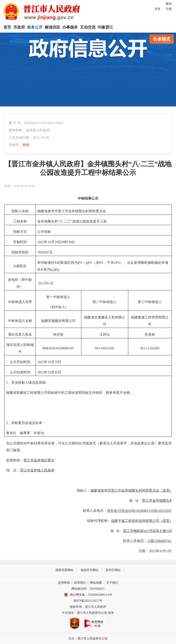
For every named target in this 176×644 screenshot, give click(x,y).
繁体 (169, 4)
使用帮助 (64, 583)
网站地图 (96, 583)
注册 (169, 9)
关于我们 (112, 583)
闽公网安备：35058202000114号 (88, 595)
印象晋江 (105, 27)
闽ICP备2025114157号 (88, 601)
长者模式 (162, 39)
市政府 (19, 27)
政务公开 (35, 27)
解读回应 (52, 27)
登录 (157, 9)
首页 (7, 27)
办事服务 (70, 27)
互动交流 (88, 27)
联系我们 (80, 583)
